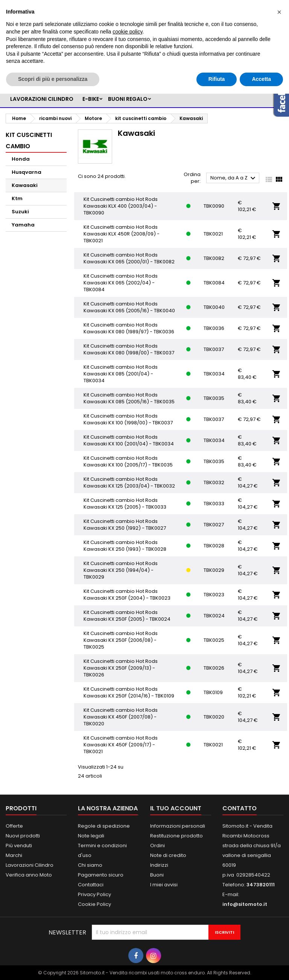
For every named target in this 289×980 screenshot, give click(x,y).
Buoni (157, 875)
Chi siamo (90, 865)
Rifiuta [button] (217, 79)
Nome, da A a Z (234, 178)
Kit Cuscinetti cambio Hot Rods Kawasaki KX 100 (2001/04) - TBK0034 (129, 440)
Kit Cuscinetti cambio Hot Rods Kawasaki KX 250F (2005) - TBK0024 (127, 616)
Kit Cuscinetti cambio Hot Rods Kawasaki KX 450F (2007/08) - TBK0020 (121, 717)
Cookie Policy (94, 904)
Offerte (14, 826)
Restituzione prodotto (176, 836)
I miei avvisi (164, 885)
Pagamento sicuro (101, 875)
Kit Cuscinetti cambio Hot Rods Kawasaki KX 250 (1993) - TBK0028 (125, 546)
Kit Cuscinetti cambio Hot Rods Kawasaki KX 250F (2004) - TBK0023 (127, 595)
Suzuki (20, 212)
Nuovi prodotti (23, 836)
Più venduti (19, 846)
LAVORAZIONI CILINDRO (42, 99)
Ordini (157, 846)
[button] (279, 12)
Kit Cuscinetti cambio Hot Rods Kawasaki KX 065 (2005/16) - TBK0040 (129, 307)
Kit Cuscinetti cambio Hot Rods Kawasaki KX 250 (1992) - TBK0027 (125, 525)
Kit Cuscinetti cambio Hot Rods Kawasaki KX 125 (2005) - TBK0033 (125, 504)
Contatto (240, 808)
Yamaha (23, 225)
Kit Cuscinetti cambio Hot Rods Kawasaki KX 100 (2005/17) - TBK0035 (128, 461)
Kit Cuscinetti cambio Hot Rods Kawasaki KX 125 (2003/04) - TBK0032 (129, 482)
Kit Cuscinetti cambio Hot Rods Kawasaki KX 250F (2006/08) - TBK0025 (121, 640)
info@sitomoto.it (245, 904)
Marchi (14, 855)
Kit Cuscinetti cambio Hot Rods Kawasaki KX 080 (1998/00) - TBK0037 (129, 349)
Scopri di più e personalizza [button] (53, 79)
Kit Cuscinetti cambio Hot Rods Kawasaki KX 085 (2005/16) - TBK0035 (129, 398)
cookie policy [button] (127, 32)
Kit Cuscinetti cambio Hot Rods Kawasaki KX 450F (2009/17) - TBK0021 (121, 745)
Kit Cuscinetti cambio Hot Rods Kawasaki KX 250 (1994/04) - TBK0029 (121, 570)
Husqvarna (27, 172)
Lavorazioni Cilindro (30, 865)
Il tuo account (176, 808)
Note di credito (168, 855)
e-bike (91, 99)
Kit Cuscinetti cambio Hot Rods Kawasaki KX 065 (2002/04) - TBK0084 (121, 283)
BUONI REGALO (128, 99)
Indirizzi (159, 865)
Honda (21, 159)
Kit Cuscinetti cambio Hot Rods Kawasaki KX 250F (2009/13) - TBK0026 (121, 668)
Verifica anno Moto (29, 875)
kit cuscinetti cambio (29, 141)
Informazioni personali (178, 826)
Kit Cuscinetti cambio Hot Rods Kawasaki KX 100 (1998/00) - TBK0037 (128, 419)
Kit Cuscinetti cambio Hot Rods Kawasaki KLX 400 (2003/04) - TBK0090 (121, 206)
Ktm (17, 198)
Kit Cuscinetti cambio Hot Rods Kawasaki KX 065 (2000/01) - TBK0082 (129, 258)
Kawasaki (25, 185)
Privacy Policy (94, 894)
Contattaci (91, 885)
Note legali (91, 836)
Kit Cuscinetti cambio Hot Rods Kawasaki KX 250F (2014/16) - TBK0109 (129, 692)
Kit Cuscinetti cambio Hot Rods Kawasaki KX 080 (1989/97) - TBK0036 (129, 328)
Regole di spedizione (104, 826)
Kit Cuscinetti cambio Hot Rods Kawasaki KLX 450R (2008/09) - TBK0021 (122, 234)
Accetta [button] (261, 79)
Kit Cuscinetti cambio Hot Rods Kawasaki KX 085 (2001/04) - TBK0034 (121, 374)
